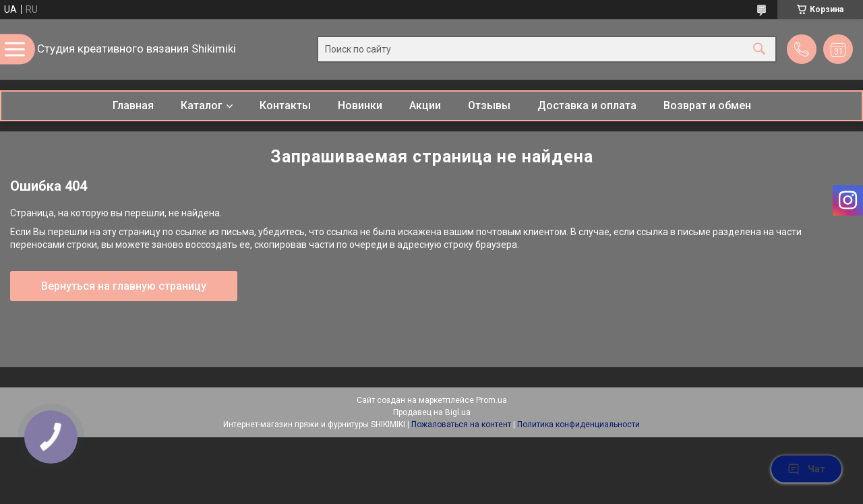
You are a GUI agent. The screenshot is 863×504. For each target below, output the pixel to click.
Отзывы (489, 105)
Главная (133, 105)
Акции (425, 105)
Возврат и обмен (707, 105)
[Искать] (759, 50)
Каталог (202, 105)
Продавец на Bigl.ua (432, 412)
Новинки (360, 105)
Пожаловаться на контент (461, 424)
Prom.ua (492, 400)
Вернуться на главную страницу (124, 286)
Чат (806, 469)
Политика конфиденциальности (578, 424)
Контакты (285, 105)
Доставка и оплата (587, 105)
